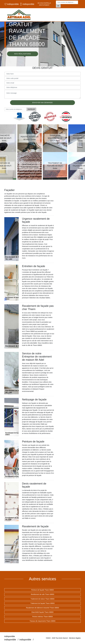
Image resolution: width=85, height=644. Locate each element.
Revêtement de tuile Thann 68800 (43, 594)
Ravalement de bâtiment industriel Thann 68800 (42, 608)
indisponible (11, 4)
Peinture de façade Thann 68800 (42, 590)
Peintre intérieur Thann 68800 (43, 617)
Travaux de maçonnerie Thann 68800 (43, 621)
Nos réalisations (23, 54)
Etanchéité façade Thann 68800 (42, 612)
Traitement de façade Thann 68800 (42, 603)
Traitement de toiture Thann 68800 (43, 599)
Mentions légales (75, 638)
